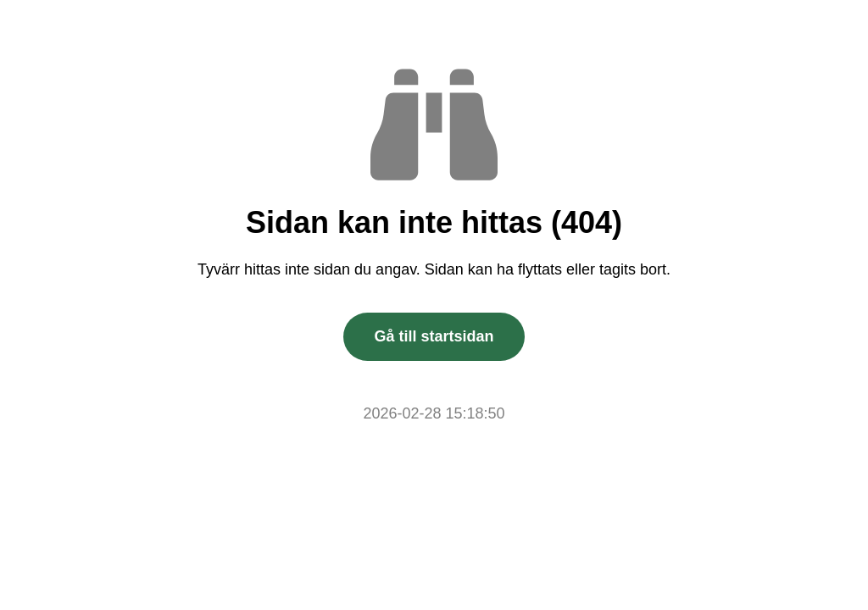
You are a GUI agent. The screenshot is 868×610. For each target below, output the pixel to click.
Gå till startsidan (434, 336)
